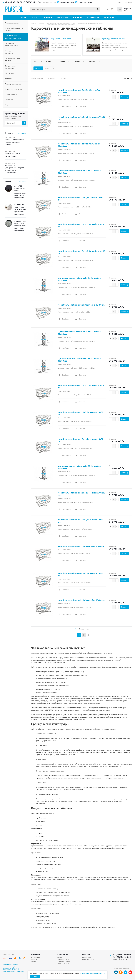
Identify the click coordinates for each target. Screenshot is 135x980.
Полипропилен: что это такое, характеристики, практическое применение (20, 226)
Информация (62, 954)
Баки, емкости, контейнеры (10, 67)
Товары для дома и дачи (14, 89)
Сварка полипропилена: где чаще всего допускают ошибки (15, 142)
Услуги (35, 17)
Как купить (47, 17)
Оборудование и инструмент (11, 52)
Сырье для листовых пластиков (12, 59)
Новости (34, 959)
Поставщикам (93, 17)
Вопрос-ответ (87, 957)
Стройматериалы (11, 94)
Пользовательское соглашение (14, 972)
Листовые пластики (12, 23)
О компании (63, 17)
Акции (24, 17)
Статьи (34, 961)
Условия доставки (63, 961)
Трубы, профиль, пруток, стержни (14, 29)
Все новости (22, 133)
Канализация (10, 73)
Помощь (86, 954)
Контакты (77, 17)
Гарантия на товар (63, 963)
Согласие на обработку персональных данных (11, 969)
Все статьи (22, 182)
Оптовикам (109, 17)
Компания (36, 954)
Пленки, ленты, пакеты (13, 84)
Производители (88, 959)
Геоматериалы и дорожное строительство (14, 37)
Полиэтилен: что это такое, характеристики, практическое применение (20, 209)
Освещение (9, 100)
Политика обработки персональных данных (11, 965)
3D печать (8, 79)
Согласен (35, 977)
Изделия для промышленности (12, 44)
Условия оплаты (63, 959)
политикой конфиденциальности (92, 973)
